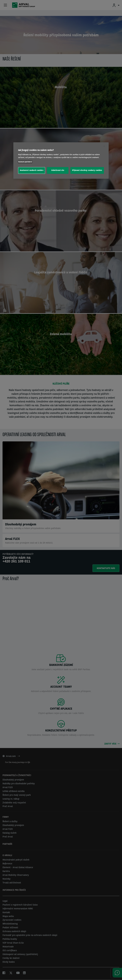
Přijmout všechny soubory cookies (87, 170)
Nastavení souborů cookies (32, 170)
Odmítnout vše (58, 170)
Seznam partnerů (25, 162)
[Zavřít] (104, 146)
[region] (61, 160)
